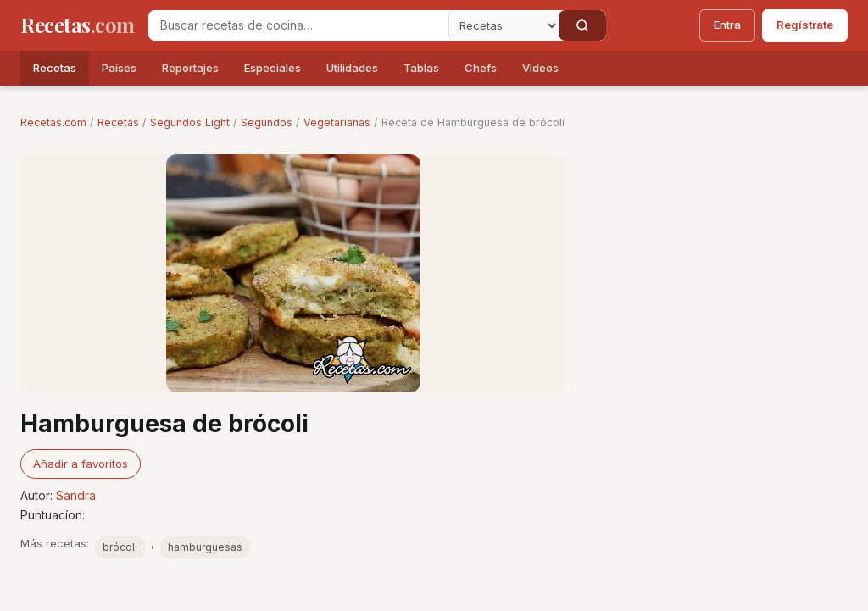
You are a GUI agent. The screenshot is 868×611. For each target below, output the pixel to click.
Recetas (55, 68)
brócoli (120, 547)
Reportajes (190, 68)
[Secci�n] (504, 25)
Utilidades (352, 68)
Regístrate (805, 25)
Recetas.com (53, 122)
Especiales (273, 68)
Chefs (481, 68)
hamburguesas (205, 547)
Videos (540, 68)
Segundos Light (190, 122)
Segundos (267, 122)
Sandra (76, 495)
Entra (727, 25)
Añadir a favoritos (81, 464)
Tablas (421, 68)
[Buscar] (582, 25)
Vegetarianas (337, 122)
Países (119, 68)
